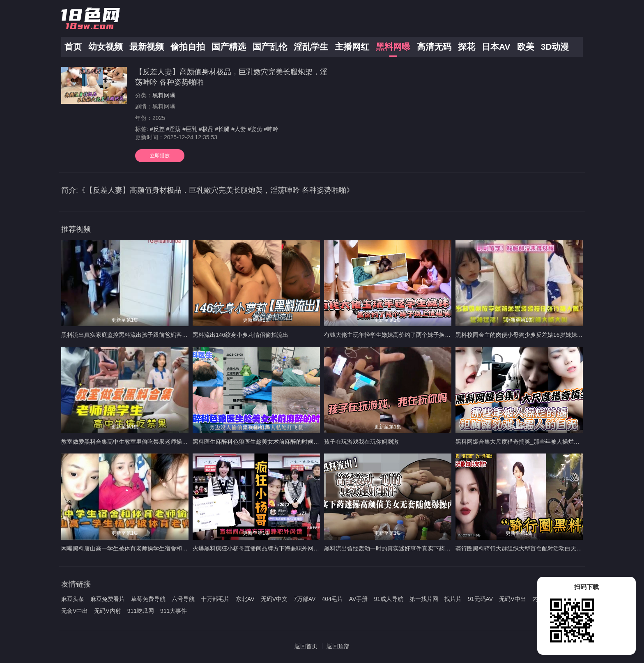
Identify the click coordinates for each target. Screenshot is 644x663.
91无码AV (480, 599)
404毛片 (332, 599)
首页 (73, 47)
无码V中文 (274, 599)
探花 (467, 47)
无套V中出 (75, 611)
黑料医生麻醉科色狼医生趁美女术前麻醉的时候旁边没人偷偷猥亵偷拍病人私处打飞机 (302, 442)
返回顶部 (338, 646)
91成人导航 (389, 599)
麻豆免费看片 (108, 599)
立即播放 (160, 156)
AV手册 (359, 599)
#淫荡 (173, 129)
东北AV (245, 599)
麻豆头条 (73, 599)
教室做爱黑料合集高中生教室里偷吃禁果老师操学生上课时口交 (142, 442)
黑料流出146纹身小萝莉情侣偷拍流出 (240, 335)
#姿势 (255, 129)
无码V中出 (512, 599)
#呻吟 (271, 129)
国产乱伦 (270, 47)
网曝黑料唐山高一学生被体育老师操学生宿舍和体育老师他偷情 (142, 548)
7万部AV (305, 599)
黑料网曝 (393, 47)
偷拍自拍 (188, 47)
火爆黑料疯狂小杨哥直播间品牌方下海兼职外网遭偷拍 (262, 548)
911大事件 (174, 611)
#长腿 (223, 129)
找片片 (453, 599)
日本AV (496, 47)
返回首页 (306, 646)
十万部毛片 (215, 599)
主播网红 (352, 47)
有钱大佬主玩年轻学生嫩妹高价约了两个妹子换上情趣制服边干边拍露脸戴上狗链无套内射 (439, 335)
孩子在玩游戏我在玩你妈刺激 (361, 442)
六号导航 (183, 599)
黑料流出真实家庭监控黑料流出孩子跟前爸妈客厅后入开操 (136, 335)
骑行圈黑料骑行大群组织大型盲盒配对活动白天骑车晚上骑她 (533, 548)
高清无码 (434, 47)
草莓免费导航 (148, 599)
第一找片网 (424, 599)
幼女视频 (106, 47)
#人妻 (239, 129)
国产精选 (229, 47)
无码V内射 (107, 611)
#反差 (157, 129)
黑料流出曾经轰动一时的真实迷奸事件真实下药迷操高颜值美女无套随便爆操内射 (428, 548)
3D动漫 (555, 47)
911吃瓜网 (141, 611)
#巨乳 (190, 129)
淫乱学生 (311, 47)
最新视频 (147, 47)
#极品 (206, 129)
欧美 (526, 47)
